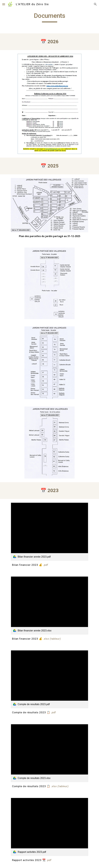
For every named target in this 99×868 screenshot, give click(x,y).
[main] (49, 17)
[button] (4, 4)
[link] (49, 532)
